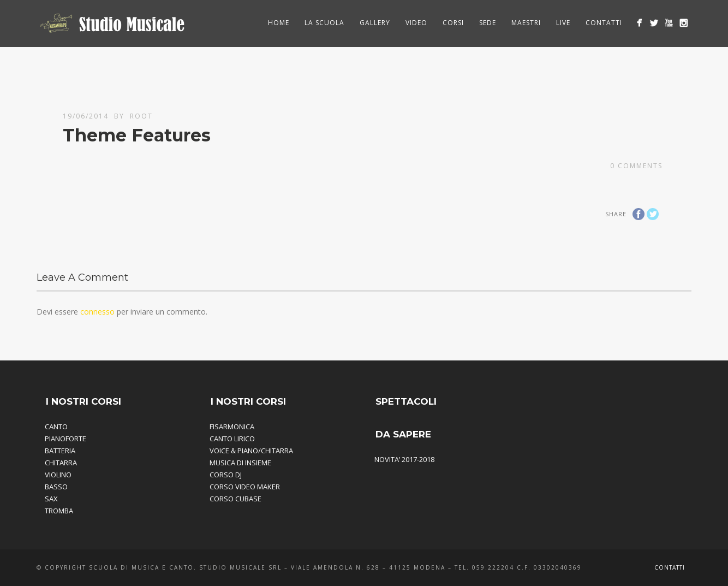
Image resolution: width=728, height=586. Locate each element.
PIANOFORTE (65, 439)
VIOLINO (58, 475)
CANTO (56, 427)
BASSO (56, 487)
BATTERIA (60, 451)
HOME (279, 23)
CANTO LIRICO (232, 439)
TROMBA (59, 511)
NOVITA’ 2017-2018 (404, 459)
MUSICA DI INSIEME (240, 463)
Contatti (604, 23)
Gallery (375, 23)
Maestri (526, 23)
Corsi (453, 23)
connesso (97, 312)
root (141, 116)
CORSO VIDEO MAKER (245, 487)
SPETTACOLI (406, 401)
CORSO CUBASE (235, 499)
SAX (51, 499)
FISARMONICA (232, 427)
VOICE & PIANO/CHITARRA (251, 451)
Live (563, 23)
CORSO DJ (226, 475)
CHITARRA (61, 463)
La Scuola (324, 23)
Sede (488, 23)
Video (416, 23)
